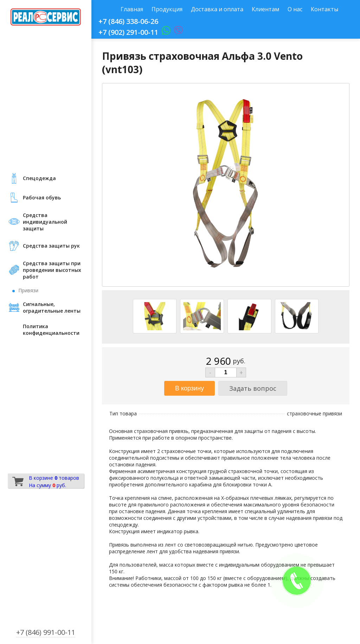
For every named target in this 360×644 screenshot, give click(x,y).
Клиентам (265, 9)
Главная (132, 9)
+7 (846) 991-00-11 (46, 632)
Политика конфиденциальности (51, 330)
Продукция (167, 9)
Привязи (28, 290)
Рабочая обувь (42, 197)
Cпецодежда (39, 178)
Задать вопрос (253, 388)
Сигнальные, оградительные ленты (52, 307)
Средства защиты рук (51, 246)
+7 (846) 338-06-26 (128, 21)
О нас (295, 9)
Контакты (324, 9)
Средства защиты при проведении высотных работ (52, 270)
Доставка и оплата (217, 9)
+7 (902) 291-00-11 (128, 32)
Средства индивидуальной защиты (45, 222)
